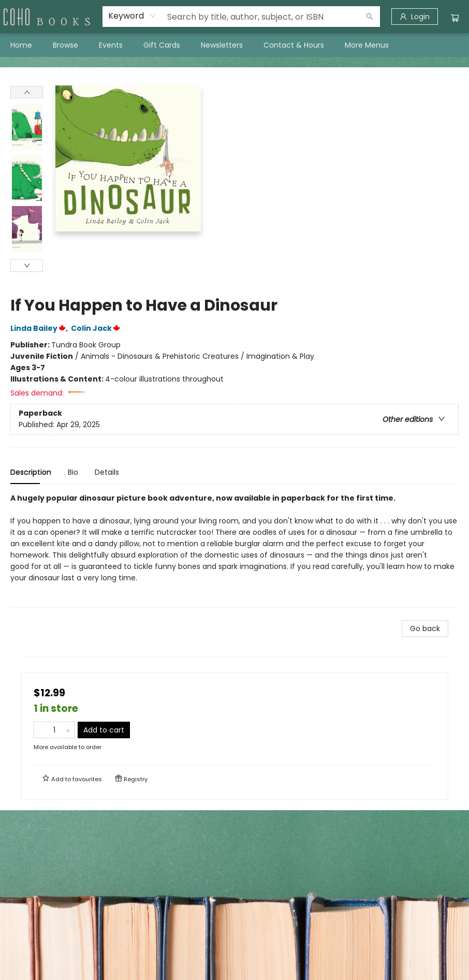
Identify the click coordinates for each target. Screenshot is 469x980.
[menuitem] (21, 45)
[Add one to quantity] (68, 730)
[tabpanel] (234, 550)
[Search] (370, 17)
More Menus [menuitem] (367, 45)
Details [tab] (107, 472)
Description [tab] (31, 472)
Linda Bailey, (41, 328)
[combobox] (132, 16)
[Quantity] (54, 730)
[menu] (234, 45)
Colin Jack (97, 328)
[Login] (415, 17)
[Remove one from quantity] (41, 730)
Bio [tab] (73, 472)
